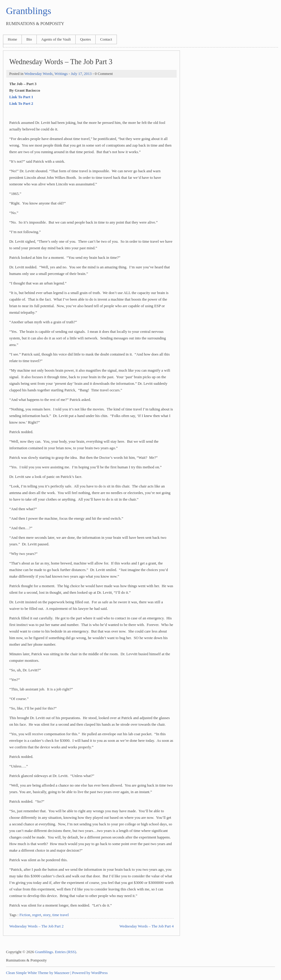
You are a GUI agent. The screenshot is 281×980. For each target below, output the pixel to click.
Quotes (85, 39)
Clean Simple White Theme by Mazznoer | (39, 973)
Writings (61, 74)
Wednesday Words (38, 74)
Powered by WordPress (90, 973)
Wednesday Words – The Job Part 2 (36, 926)
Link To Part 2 (21, 104)
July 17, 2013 (81, 74)
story (47, 915)
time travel (61, 915)
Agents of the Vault (56, 39)
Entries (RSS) (66, 952)
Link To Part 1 (21, 97)
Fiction (25, 915)
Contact (106, 39)
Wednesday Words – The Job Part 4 (146, 926)
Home (12, 39)
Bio (29, 39)
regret (37, 915)
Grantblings (29, 11)
